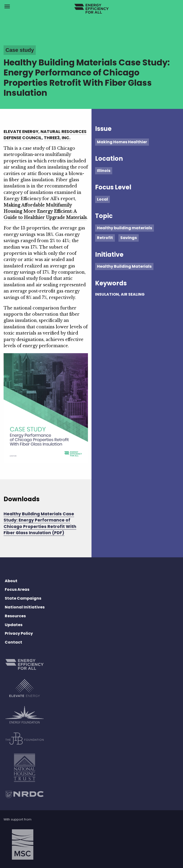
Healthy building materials (125, 228)
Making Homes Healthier (122, 142)
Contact (13, 642)
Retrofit (105, 238)
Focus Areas (17, 589)
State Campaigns (23, 598)
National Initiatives (25, 607)
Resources (15, 616)
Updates (14, 625)
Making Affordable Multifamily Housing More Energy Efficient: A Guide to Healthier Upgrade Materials (45, 211)
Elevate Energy (21, 132)
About (11, 581)
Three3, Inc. (57, 138)
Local (102, 199)
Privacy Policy (19, 633)
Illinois (104, 171)
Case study (20, 50)
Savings (129, 238)
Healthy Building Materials (124, 266)
